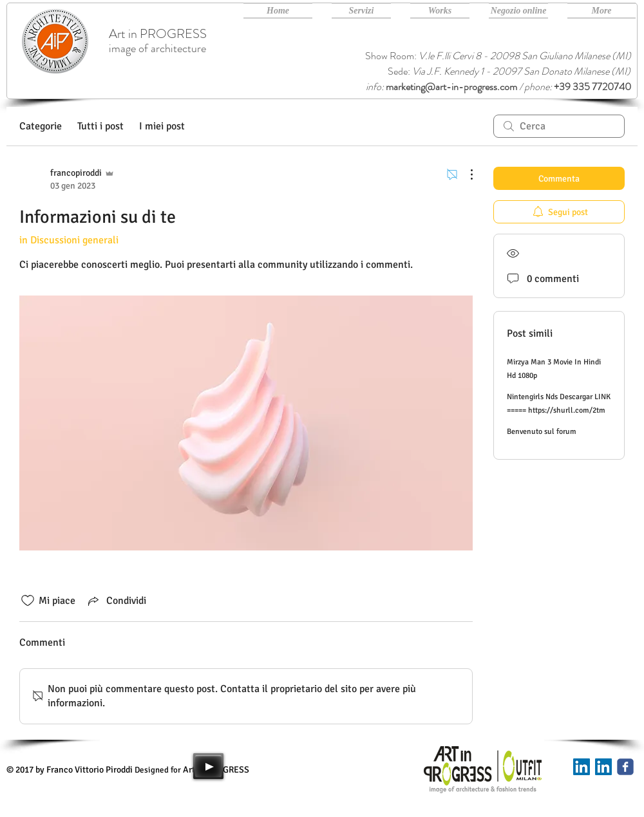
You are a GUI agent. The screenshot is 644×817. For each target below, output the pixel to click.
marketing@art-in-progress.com (451, 87)
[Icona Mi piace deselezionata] (28, 601)
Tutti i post (100, 126)
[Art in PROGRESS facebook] (625, 767)
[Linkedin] (582, 767)
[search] (559, 126)
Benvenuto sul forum (542, 432)
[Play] (208, 766)
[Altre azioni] (465, 174)
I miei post (162, 126)
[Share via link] (116, 601)
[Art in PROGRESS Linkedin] (603, 767)
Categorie (41, 126)
